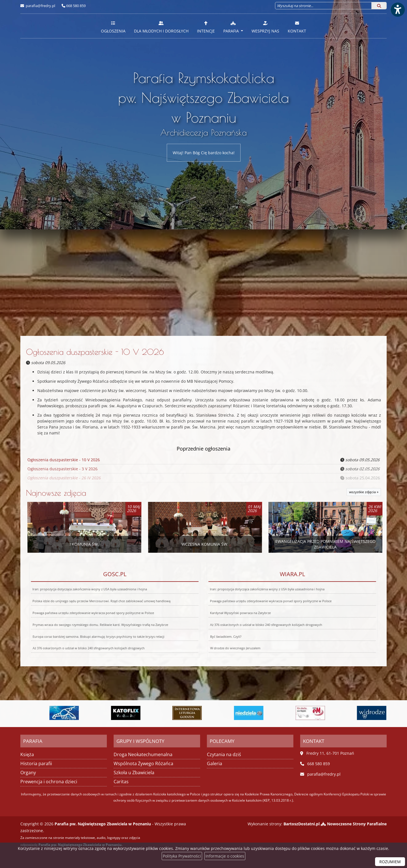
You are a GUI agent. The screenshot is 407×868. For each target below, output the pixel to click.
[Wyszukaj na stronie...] (323, 6)
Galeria (215, 763)
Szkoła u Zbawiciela (134, 773)
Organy (28, 773)
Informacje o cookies (225, 856)
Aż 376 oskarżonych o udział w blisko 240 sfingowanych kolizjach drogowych (262, 614)
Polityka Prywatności (182, 856)
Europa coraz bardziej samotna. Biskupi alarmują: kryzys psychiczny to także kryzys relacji (93, 618)
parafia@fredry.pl (40, 6)
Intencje (206, 27)
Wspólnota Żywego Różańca (143, 763)
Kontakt (297, 27)
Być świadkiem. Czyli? (206, 618)
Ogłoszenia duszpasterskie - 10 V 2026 (95, 352)
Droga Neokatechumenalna (143, 754)
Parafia (232, 27)
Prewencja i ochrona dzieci (49, 782)
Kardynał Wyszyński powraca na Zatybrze (239, 611)
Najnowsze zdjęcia (56, 493)
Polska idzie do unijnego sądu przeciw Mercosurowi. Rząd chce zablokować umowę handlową (102, 608)
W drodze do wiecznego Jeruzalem (206, 623)
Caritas (121, 782)
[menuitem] (113, 26)
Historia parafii (36, 763)
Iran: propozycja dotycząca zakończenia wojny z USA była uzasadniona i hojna (93, 606)
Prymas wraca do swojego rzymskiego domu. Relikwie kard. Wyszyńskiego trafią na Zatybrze (98, 614)
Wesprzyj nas (265, 27)
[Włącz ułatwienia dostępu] (397, 10)
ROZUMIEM (390, 862)
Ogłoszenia (113, 27)
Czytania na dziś (224, 754)
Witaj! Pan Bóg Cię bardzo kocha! (204, 153)
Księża (27, 754)
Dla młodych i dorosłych (161, 27)
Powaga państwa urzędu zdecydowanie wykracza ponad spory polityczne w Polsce (92, 611)
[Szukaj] (379, 6)
